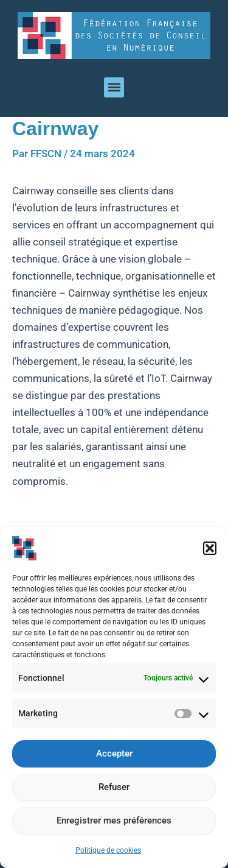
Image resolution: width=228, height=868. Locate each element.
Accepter (114, 757)
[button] (210, 551)
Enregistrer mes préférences (114, 824)
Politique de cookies (108, 853)
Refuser (114, 790)
